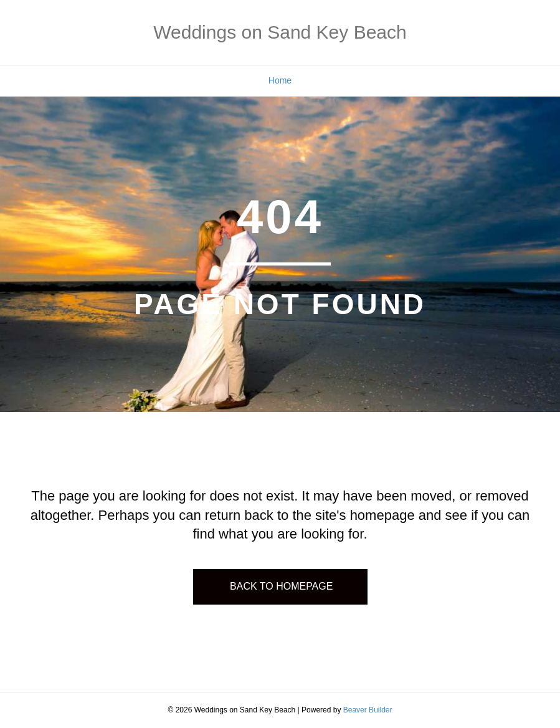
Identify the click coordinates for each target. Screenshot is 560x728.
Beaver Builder (368, 710)
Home (280, 80)
